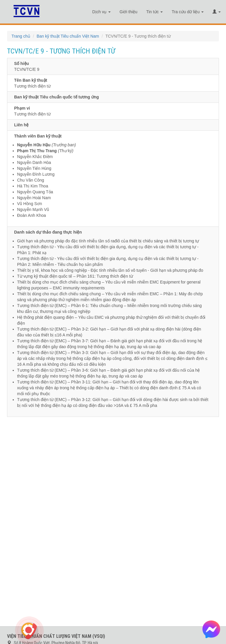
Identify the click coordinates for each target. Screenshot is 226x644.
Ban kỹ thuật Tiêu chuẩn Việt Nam (68, 36)
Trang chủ (21, 36)
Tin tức (155, 12)
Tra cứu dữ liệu (188, 12)
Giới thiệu (128, 12)
